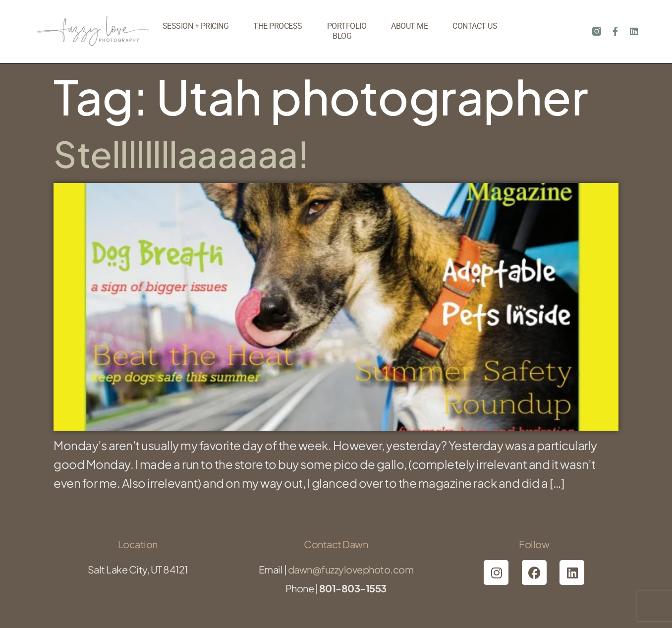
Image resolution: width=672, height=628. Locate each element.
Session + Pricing (196, 26)
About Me (409, 26)
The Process (278, 26)
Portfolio (347, 26)
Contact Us (475, 26)
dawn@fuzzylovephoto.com (351, 569)
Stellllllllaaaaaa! (181, 153)
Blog (342, 36)
